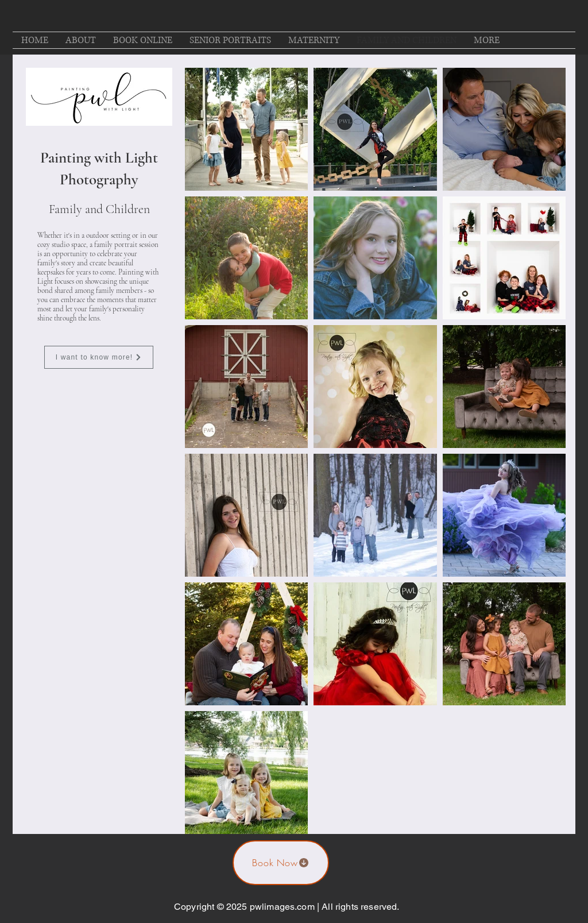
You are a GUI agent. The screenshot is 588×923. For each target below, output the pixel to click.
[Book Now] (281, 863)
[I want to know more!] (99, 357)
